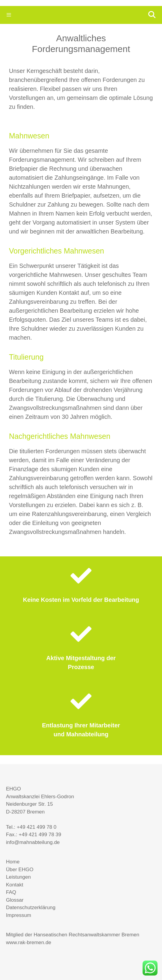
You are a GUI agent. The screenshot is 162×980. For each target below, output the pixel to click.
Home (13, 862)
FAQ (11, 892)
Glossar (15, 900)
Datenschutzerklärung (31, 908)
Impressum (19, 915)
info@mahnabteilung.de (33, 842)
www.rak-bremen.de (29, 942)
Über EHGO (20, 870)
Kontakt (15, 885)
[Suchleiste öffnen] (152, 15)
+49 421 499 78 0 (37, 827)
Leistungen (18, 877)
